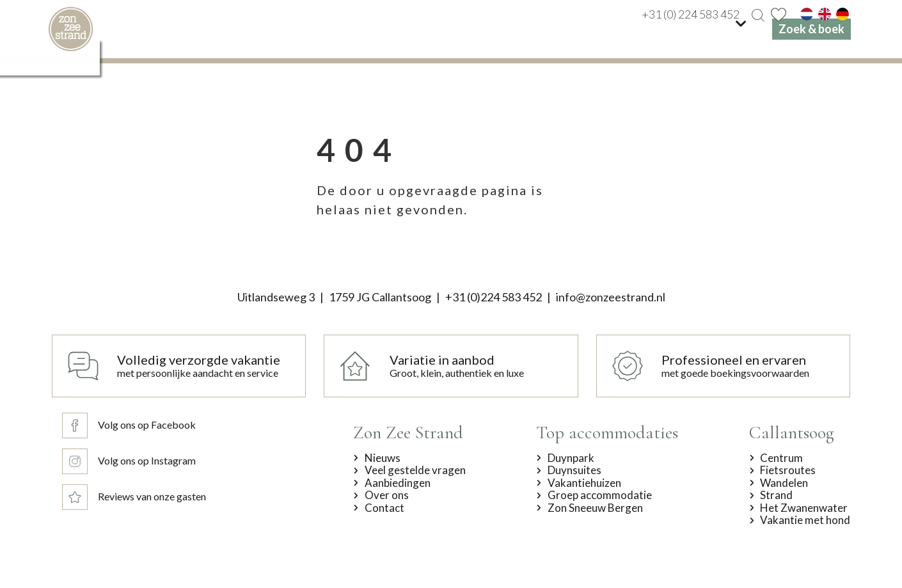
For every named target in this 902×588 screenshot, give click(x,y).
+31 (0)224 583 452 (494, 297)
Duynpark (571, 458)
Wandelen (784, 483)
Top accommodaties (607, 433)
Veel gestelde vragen (415, 470)
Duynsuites (574, 470)
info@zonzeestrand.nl (611, 297)
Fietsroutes (788, 470)
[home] (71, 29)
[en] (825, 14)
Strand (776, 495)
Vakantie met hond (805, 520)
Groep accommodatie (600, 495)
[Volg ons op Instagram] (132, 461)
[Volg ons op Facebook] (132, 425)
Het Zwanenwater (804, 508)
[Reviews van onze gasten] (132, 497)
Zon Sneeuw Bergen (595, 508)
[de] (843, 14)
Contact (384, 508)
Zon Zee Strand (408, 433)
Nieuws (383, 458)
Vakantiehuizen (584, 483)
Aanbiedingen (398, 483)
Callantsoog (792, 433)
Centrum (781, 458)
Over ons (387, 495)
